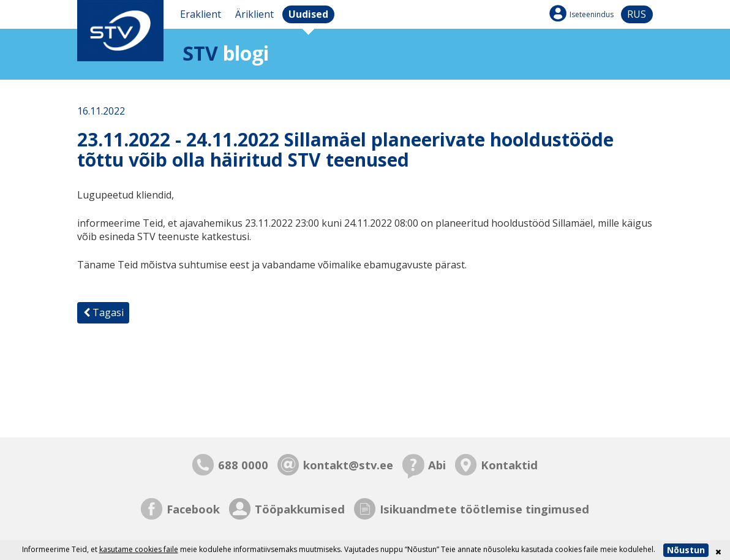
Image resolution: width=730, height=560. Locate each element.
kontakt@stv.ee (348, 465)
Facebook (193, 509)
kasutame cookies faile (139, 549)
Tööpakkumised (300, 509)
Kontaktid (509, 465)
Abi (437, 465)
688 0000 (243, 465)
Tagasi (103, 312)
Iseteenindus (592, 14)
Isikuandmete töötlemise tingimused (484, 509)
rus (637, 14)
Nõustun (686, 550)
